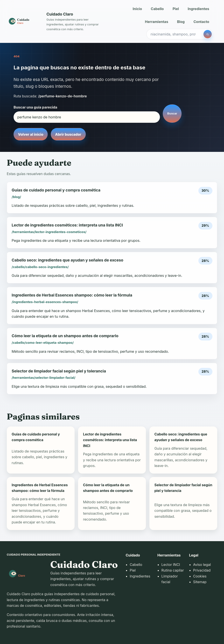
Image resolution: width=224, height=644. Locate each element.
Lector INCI (171, 565)
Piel (176, 9)
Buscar (172, 113)
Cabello (157, 9)
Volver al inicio (31, 134)
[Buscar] (208, 34)
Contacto (201, 22)
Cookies (200, 576)
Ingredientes (198, 9)
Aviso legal (202, 565)
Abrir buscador (68, 134)
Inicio (137, 9)
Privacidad (202, 570)
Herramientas (157, 22)
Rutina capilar (173, 570)
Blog (181, 22)
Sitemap (200, 582)
